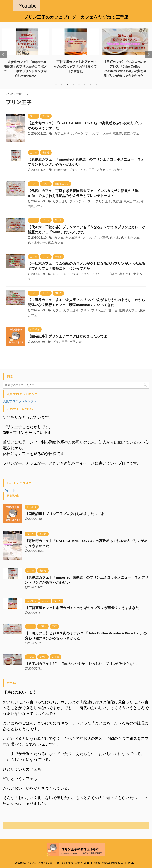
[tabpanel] (26, 52)
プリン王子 (104, 134)
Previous (4, 54)
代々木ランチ (37, 243)
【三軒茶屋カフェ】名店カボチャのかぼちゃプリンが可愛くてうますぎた (76, 67)
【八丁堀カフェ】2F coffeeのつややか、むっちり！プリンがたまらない (81, 664)
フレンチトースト (82, 201)
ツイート (9, 490)
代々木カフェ (130, 238)
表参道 (118, 170)
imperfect (60, 170)
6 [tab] (85, 85)
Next (148, 54)
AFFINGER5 (130, 863)
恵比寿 (117, 134)
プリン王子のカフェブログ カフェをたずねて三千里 (76, 17)
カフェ (59, 238)
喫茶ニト (125, 274)
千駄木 (113, 274)
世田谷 (113, 310)
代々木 (114, 238)
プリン (90, 134)
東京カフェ (131, 134)
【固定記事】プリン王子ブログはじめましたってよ (67, 336)
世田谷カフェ (128, 310)
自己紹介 (76, 342)
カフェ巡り (62, 134)
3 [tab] (67, 85)
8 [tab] (96, 85)
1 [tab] (56, 85)
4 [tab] (73, 85)
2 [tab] (62, 85)
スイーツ (77, 134)
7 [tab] (90, 85)
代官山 (117, 201)
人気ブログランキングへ (20, 401)
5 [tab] (79, 85)
